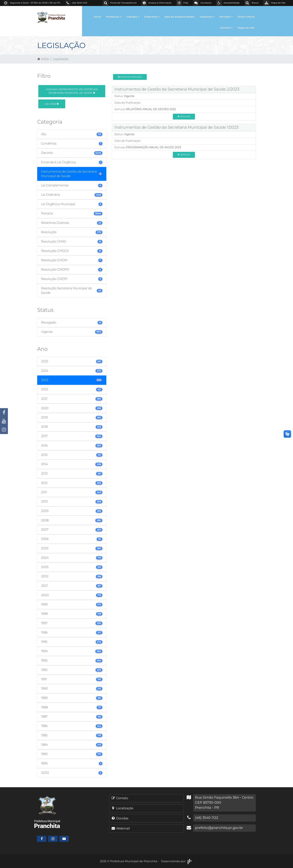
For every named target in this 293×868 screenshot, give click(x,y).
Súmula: (120, 109)
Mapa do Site (246, 28)
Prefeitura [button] (114, 17)
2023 (52, 104)
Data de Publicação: (128, 103)
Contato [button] (226, 28)
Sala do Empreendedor (180, 17)
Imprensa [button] (207, 17)
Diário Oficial (246, 17)
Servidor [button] (226, 17)
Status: (119, 96)
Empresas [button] (152, 17)
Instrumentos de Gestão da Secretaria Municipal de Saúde (72, 91)
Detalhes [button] (184, 117)
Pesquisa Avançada (130, 77)
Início (97, 17)
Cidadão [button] (133, 17)
